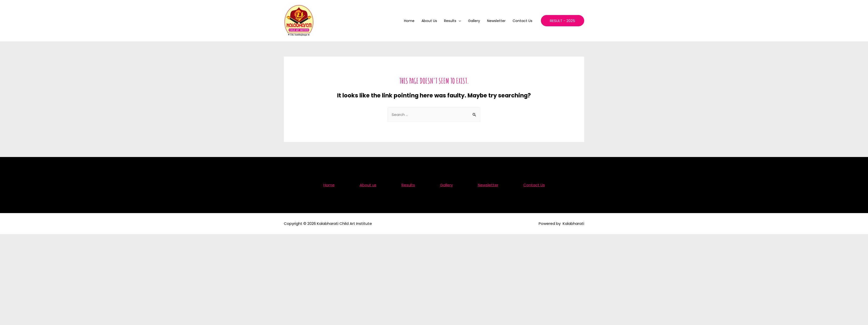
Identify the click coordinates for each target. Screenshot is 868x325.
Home (409, 21)
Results (450, 21)
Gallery (474, 21)
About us (429, 21)
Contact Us (522, 21)
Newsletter (496, 21)
